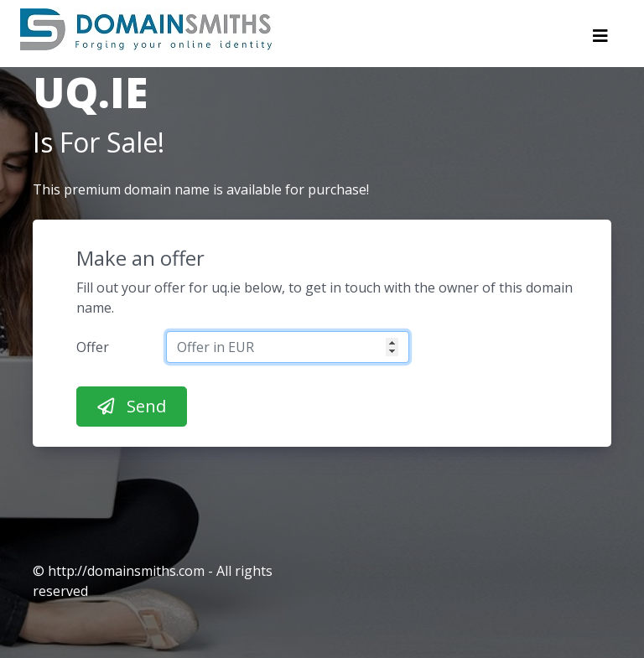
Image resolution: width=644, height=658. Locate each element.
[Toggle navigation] (600, 40)
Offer (93, 347)
